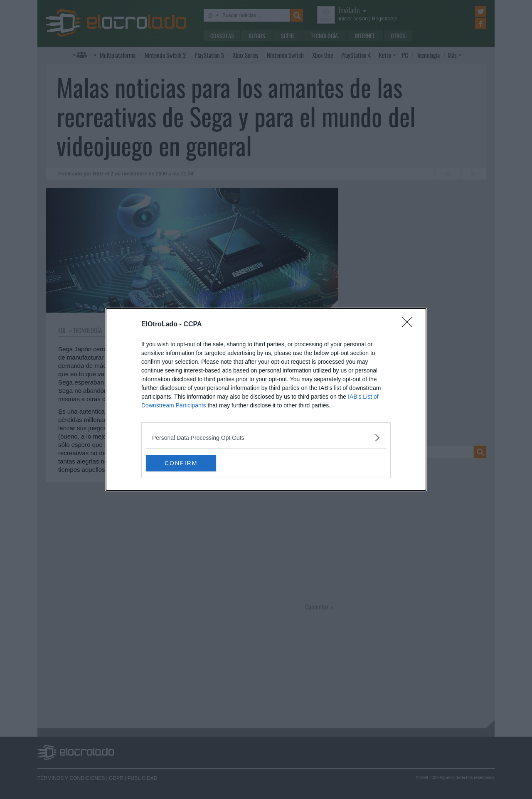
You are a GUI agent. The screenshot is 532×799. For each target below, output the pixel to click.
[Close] (410, 325)
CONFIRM (185, 463)
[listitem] (266, 438)
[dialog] (266, 399)
